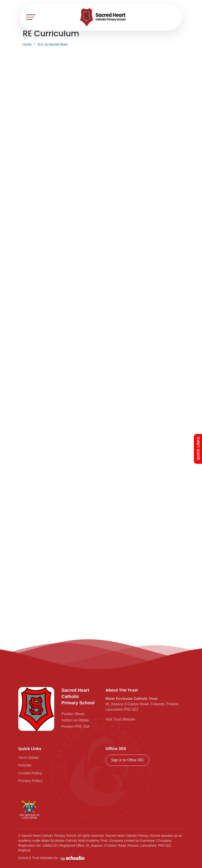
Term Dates (29, 758)
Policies (25, 765)
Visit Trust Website (120, 719)
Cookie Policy (30, 773)
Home (27, 44)
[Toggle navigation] (31, 17)
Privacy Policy (30, 781)
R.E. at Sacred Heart (53, 44)
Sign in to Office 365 (127, 760)
